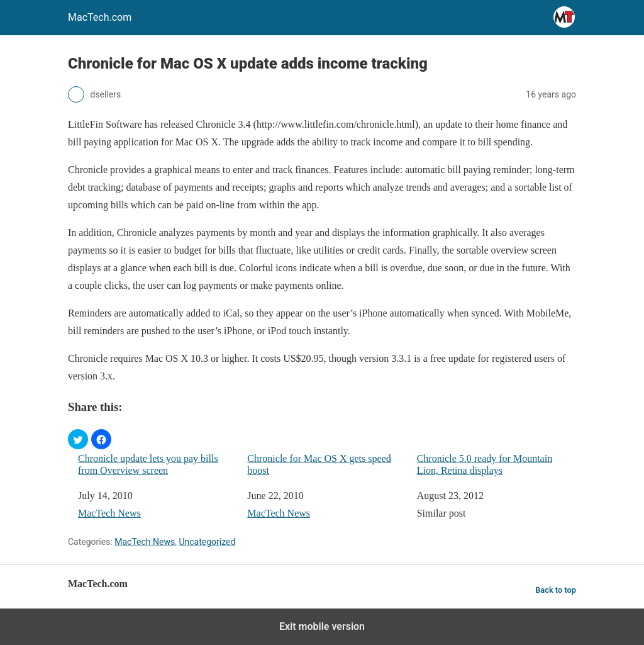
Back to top (556, 590)
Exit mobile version (322, 626)
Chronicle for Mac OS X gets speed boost (319, 464)
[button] (78, 439)
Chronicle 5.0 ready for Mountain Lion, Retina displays (485, 464)
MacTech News (109, 513)
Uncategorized (207, 542)
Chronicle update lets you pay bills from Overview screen (148, 464)
